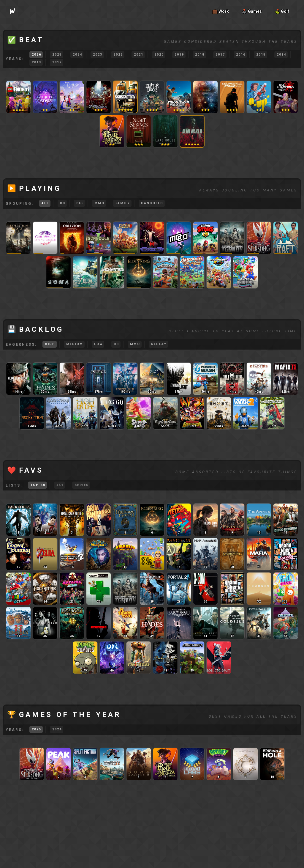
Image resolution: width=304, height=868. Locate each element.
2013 (37, 62)
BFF (80, 203)
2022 (118, 55)
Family (123, 203)
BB (63, 203)
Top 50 (38, 485)
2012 (57, 62)
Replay (159, 344)
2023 (98, 55)
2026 (37, 55)
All (45, 203)
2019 (179, 55)
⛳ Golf (282, 11)
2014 (281, 55)
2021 (139, 55)
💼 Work (221, 11)
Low (99, 344)
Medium (75, 344)
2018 (200, 55)
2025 (57, 55)
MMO (99, 203)
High (50, 344)
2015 (261, 55)
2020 (159, 55)
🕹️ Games (252, 11)
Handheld (152, 203)
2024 (77, 55)
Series (82, 485)
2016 (241, 55)
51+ (60, 485)
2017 (220, 55)
